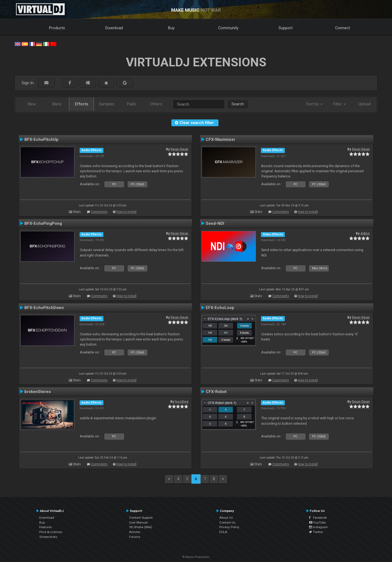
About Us (226, 518)
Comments (99, 212)
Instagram (318, 527)
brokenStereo (38, 392)
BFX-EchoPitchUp (41, 139)
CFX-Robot (216, 392)
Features (45, 527)
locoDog (182, 402)
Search (238, 104)
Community (228, 28)
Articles (135, 532)
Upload (365, 104)
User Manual (138, 522)
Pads (131, 104)
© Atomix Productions (196, 557)
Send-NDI (215, 223)
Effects (82, 104)
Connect (343, 28)
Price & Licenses (51, 532)
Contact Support (141, 518)
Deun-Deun (179, 149)
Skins (57, 104)
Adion (365, 233)
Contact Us (227, 522)
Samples (107, 104)
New (32, 104)
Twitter (316, 532)
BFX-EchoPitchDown (44, 308)
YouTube (317, 522)
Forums (135, 537)
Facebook (318, 518)
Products (57, 28)
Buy (171, 28)
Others (156, 104)
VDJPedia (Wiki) (141, 527)
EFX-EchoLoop (220, 308)
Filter (339, 104)
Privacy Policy (229, 527)
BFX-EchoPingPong (43, 223)
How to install (126, 212)
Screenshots (48, 537)
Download (114, 28)
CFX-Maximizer (220, 139)
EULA (223, 532)
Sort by (314, 104)
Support (286, 28)
